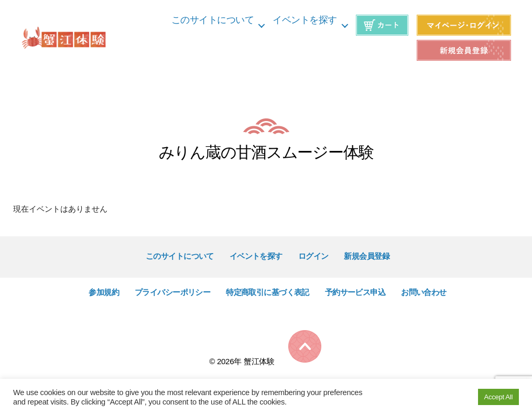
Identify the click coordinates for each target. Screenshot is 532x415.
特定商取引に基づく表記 (268, 292)
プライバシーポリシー (172, 292)
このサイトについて (213, 20)
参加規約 (104, 292)
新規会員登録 (367, 256)
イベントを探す (305, 20)
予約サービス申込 (355, 292)
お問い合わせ (424, 292)
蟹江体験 (259, 361)
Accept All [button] (498, 397)
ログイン (313, 256)
